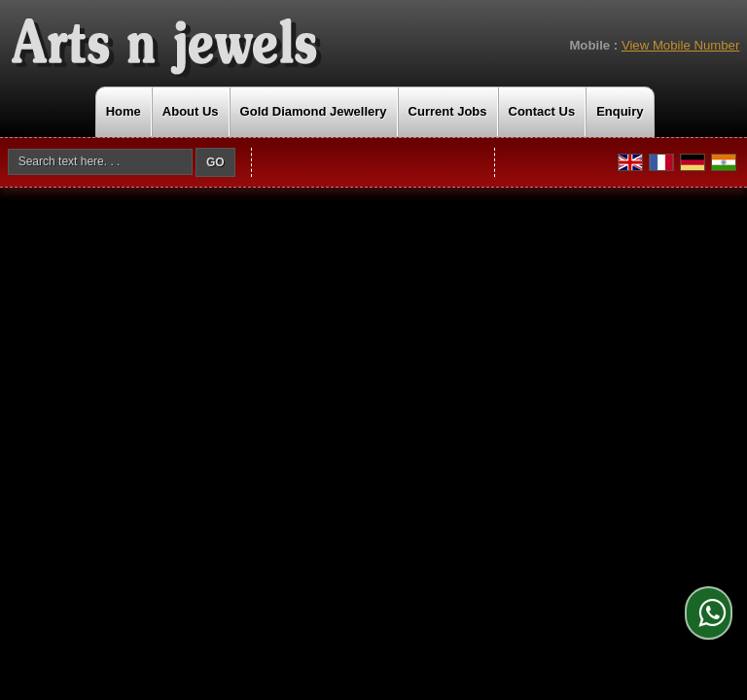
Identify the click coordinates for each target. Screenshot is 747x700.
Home (124, 111)
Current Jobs (448, 111)
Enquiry (620, 111)
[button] (680, 45)
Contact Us (542, 111)
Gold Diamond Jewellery (314, 111)
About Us (191, 111)
